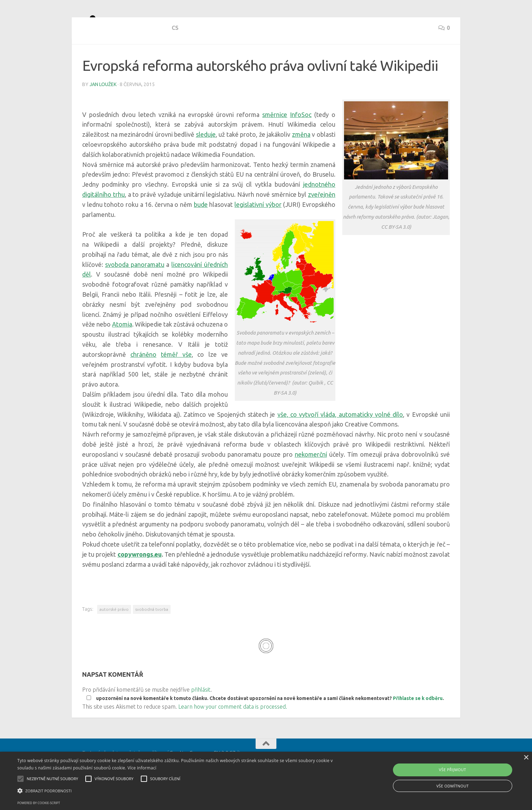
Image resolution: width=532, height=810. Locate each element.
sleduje (206, 159)
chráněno (143, 379)
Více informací (142, 768)
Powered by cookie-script (39, 803)
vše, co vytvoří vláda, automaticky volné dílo (340, 439)
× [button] (526, 758)
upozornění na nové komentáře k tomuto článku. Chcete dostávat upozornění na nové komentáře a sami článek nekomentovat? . (264, 723)
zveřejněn (322, 219)
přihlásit (201, 715)
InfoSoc (301, 140)
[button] (179, 791)
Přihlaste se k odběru (418, 723)
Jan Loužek (103, 109)
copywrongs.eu (140, 579)
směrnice (275, 140)
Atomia (122, 349)
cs (86, 59)
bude (201, 229)
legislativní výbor (258, 229)
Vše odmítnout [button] (452, 786)
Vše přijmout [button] (453, 770)
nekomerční (311, 479)
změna (301, 159)
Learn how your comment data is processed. (233, 732)
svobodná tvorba (152, 634)
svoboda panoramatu (135, 289)
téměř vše (176, 379)
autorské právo (114, 634)
